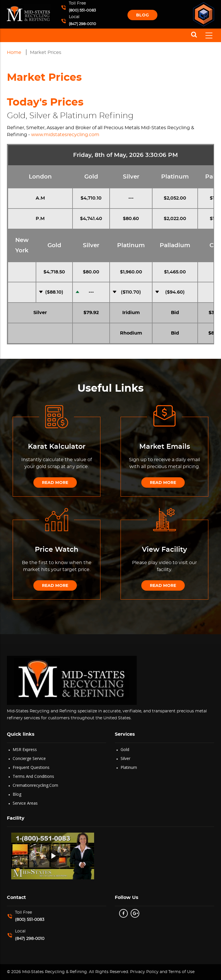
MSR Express (25, 749)
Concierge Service (29, 758)
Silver (125, 758)
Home (14, 52)
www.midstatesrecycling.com (65, 135)
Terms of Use (181, 972)
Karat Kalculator (57, 447)
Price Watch (57, 550)
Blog (142, 15)
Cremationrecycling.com (35, 785)
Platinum (129, 767)
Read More (55, 483)
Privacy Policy (144, 972)
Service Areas (25, 803)
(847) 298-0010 (82, 24)
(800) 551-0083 (82, 11)
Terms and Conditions (33, 776)
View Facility (164, 550)
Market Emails (165, 447)
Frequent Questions (31, 767)
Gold (125, 749)
